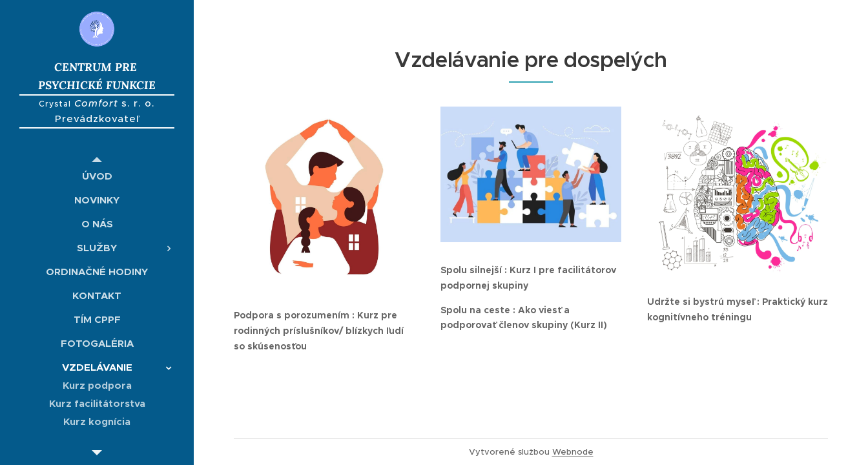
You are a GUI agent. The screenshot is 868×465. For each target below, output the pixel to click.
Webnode (573, 452)
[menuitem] (97, 176)
